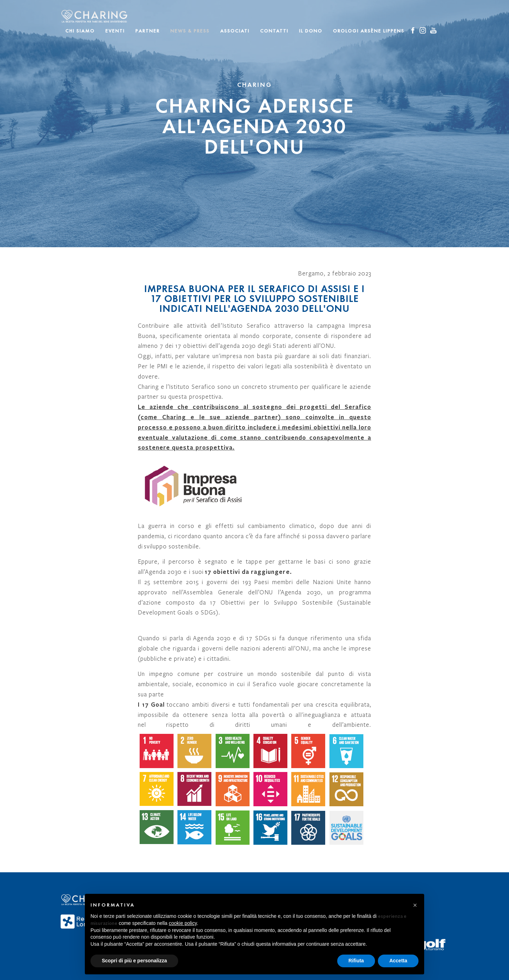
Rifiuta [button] (356, 961)
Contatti (274, 31)
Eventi (115, 31)
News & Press (190, 31)
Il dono (311, 31)
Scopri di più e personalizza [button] (134, 961)
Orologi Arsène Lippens (369, 31)
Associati (235, 31)
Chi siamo (80, 31)
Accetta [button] (398, 961)
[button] (415, 905)
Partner (148, 31)
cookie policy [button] (183, 923)
